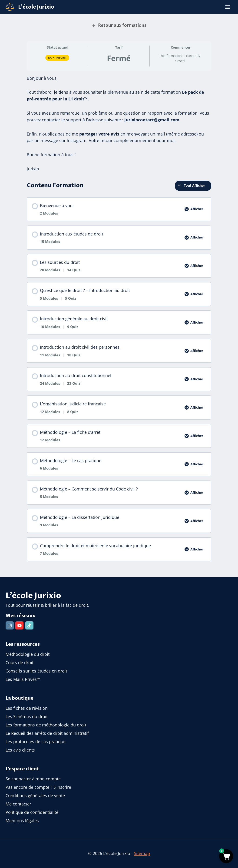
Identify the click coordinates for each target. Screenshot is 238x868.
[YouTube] (20, 626)
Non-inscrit (57, 58)
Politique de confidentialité (32, 812)
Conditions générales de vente (35, 795)
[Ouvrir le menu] (228, 7)
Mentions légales (22, 821)
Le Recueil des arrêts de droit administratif (47, 733)
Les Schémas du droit (27, 717)
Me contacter (18, 804)
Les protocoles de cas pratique (36, 742)
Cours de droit (20, 663)
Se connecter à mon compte (33, 779)
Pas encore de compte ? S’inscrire (38, 787)
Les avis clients (20, 750)
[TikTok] (30, 626)
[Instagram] (10, 626)
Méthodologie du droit (28, 654)
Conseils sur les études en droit (36, 671)
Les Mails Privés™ (23, 679)
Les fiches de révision (27, 708)
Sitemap (142, 854)
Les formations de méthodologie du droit (46, 725)
